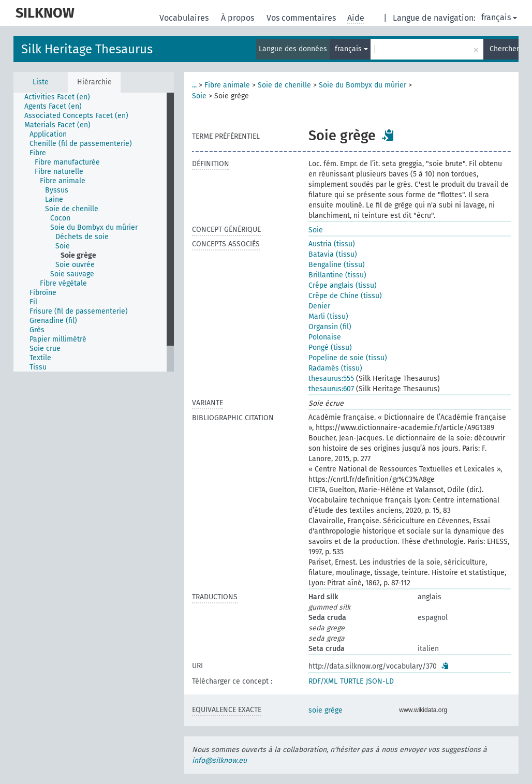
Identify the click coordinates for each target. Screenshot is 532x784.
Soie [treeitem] (63, 246)
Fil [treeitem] (33, 302)
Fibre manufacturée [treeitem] (67, 162)
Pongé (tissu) (330, 347)
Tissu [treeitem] (38, 367)
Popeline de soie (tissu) (348, 358)
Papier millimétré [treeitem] (58, 339)
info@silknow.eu (219, 760)
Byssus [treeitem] (57, 190)
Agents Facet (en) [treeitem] (53, 106)
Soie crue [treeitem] (45, 349)
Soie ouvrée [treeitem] (75, 265)
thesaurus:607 (331, 389)
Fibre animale (227, 85)
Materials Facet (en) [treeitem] (57, 125)
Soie (199, 96)
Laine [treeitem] (54, 199)
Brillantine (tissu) (337, 275)
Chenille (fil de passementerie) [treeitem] (81, 144)
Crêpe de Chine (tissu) (345, 296)
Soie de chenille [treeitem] (72, 209)
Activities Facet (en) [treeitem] (57, 97)
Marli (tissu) (328, 316)
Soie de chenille (284, 85)
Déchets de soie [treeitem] (82, 237)
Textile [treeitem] (40, 358)
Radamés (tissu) (335, 368)
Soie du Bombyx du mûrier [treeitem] (94, 227)
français (499, 17)
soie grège (326, 710)
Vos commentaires (302, 18)
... (194, 85)
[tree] (94, 232)
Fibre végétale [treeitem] (63, 283)
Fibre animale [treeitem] (63, 181)
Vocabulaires (185, 18)
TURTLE (352, 681)
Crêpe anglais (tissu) (343, 285)
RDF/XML (323, 681)
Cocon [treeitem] (60, 218)
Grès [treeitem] (37, 330)
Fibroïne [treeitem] (43, 293)
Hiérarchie (94, 82)
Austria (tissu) (332, 244)
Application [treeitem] (48, 134)
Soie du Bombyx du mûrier (363, 85)
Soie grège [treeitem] (78, 255)
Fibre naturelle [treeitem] (59, 172)
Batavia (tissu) (333, 254)
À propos (239, 18)
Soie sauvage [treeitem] (72, 274)
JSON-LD (380, 681)
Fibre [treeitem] (38, 153)
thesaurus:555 (331, 379)
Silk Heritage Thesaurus (87, 49)
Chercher (504, 49)
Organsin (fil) (330, 327)
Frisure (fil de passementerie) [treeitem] (79, 311)
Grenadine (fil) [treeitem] (53, 321)
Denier (319, 306)
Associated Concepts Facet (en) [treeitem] (76, 116)
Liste (41, 82)
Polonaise (325, 337)
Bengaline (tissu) (337, 265)
